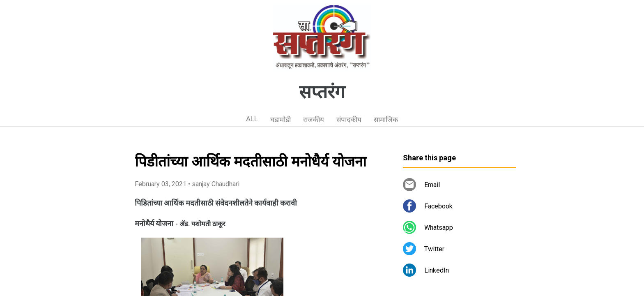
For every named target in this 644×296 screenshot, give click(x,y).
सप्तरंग (322, 92)
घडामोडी (281, 120)
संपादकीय (349, 120)
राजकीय (314, 120)
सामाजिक (386, 120)
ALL (252, 119)
